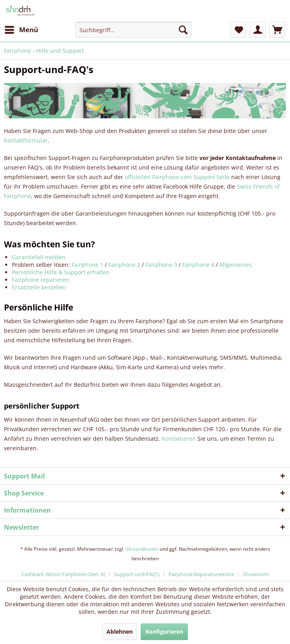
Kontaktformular (26, 140)
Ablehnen (120, 631)
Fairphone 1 (87, 265)
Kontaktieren (179, 439)
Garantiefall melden (39, 257)
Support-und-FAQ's (137, 574)
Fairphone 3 (161, 265)
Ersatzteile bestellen (39, 287)
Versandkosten (142, 549)
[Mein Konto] (258, 30)
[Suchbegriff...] (133, 30)
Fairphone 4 (198, 265)
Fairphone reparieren (41, 280)
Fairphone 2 (124, 265)
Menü (21, 29)
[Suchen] (183, 30)
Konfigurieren (164, 631)
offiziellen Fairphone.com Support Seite (177, 177)
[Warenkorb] (277, 30)
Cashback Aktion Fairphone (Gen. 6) (63, 574)
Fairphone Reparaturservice (201, 574)
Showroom (256, 574)
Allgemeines (236, 265)
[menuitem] (21, 30)
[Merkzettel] (238, 30)
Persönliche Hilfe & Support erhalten (61, 272)
